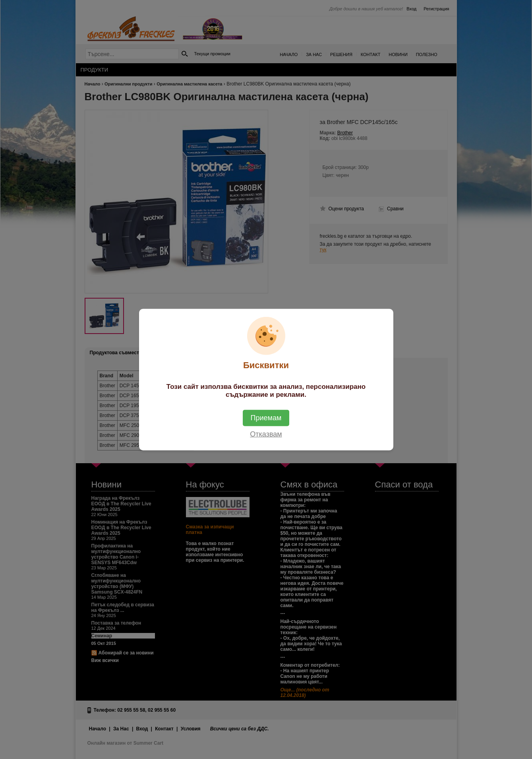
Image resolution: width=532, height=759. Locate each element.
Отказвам (266, 434)
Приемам (266, 418)
